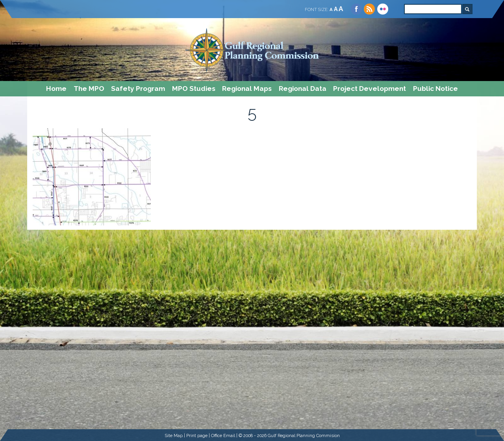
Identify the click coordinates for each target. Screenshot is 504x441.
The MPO (89, 89)
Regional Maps (247, 89)
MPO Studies (194, 89)
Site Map (174, 435)
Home (56, 89)
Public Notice (435, 89)
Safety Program (138, 89)
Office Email (223, 435)
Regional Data (303, 89)
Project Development (370, 89)
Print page (197, 435)
